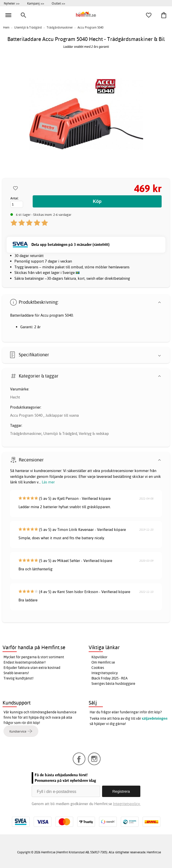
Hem (6, 27)
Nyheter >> (12, 3)
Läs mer (48, 482)
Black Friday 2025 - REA (110, 678)
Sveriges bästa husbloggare (113, 684)
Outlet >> (58, 3)
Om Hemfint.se (103, 662)
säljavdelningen (155, 718)
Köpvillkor (99, 657)
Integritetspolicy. (127, 804)
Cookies (98, 668)
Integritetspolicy (105, 673)
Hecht (15, 397)
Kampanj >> (36, 3)
